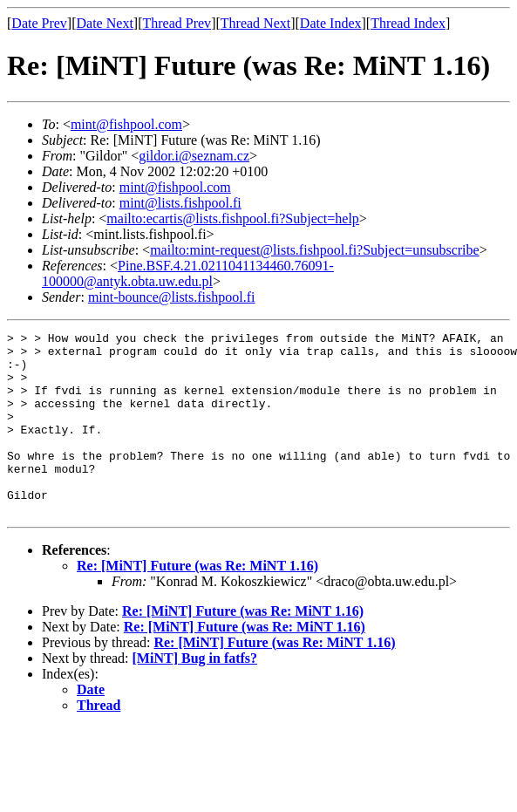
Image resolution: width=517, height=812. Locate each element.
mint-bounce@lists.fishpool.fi (172, 297)
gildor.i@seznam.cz (194, 156)
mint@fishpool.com (126, 124)
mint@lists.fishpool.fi (180, 203)
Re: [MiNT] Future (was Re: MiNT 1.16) (197, 602)
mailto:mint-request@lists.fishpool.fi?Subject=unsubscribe (314, 250)
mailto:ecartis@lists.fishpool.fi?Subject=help (232, 218)
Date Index (331, 23)
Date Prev (39, 23)
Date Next (105, 23)
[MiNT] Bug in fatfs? (195, 695)
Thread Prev (177, 23)
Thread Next (255, 23)
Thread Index (408, 23)
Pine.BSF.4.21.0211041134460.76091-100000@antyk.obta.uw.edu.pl (188, 273)
